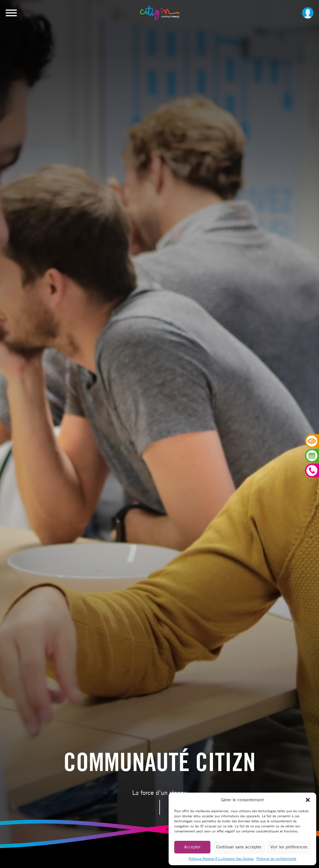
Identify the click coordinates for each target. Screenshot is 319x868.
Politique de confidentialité (276, 859)
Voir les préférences (289, 847)
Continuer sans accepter (239, 847)
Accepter (192, 847)
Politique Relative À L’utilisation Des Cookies (221, 859)
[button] (308, 800)
